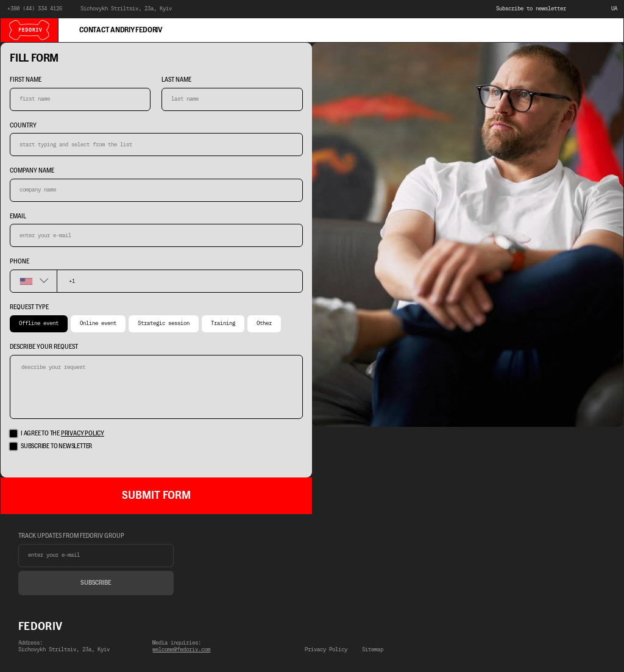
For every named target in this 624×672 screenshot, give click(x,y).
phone (19, 262)
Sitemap (373, 650)
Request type (29, 307)
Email (18, 216)
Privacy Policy (326, 650)
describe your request (44, 347)
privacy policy (83, 433)
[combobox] (33, 281)
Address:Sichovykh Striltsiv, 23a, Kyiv (64, 647)
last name (176, 80)
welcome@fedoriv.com (181, 650)
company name (32, 171)
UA (614, 9)
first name (26, 80)
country (23, 126)
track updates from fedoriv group (71, 536)
